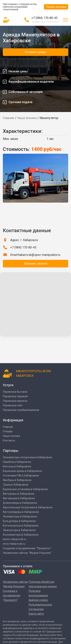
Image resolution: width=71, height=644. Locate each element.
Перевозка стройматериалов (21, 410)
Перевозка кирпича (15, 401)
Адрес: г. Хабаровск (24, 240)
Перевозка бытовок (15, 392)
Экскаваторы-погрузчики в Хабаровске (28, 457)
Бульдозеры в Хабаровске (19, 521)
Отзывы (8, 431)
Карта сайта (36, 614)
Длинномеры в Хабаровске (20, 503)
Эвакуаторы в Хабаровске (19, 530)
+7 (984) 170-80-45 (44, 18)
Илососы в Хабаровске (17, 466)
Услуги (8, 385)
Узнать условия (56, 7)
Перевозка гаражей (15, 396)
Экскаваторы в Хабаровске (20, 516)
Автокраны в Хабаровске (19, 494)
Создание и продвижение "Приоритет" (12, 595)
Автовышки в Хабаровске (19, 498)
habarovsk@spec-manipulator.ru (39, 255)
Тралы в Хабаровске (16, 485)
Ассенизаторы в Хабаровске (21, 535)
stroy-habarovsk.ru (14, 544)
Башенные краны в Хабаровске (22, 471)
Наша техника (27, 118)
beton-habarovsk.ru (15, 539)
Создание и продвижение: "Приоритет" (27, 548)
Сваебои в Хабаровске (17, 462)
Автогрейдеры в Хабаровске (21, 512)
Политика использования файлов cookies (38, 595)
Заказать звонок (36, 264)
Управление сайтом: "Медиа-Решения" (27, 553)
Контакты (9, 440)
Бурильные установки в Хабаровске (25, 489)
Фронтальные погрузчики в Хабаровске (28, 507)
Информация (13, 420)
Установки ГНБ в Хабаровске (21, 476)
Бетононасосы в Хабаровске (21, 526)
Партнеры (11, 451)
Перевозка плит (13, 405)
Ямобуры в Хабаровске (17, 480)
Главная (8, 118)
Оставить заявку (35, 52)
